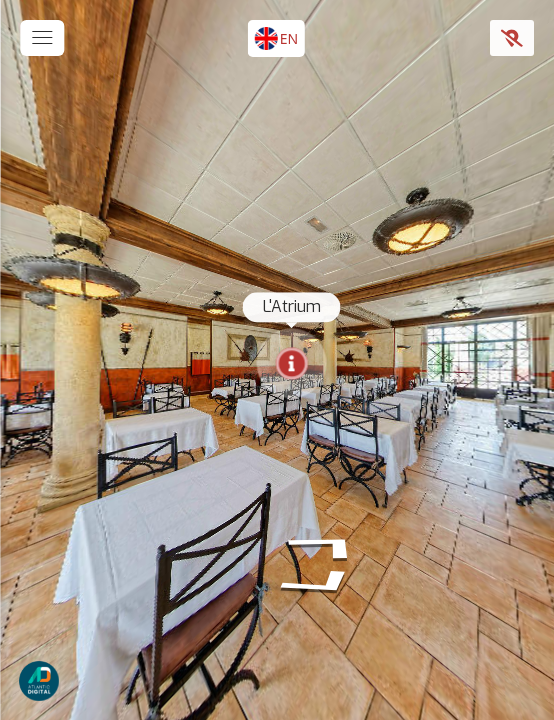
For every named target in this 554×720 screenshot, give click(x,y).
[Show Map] (512, 38)
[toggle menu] (42, 38)
